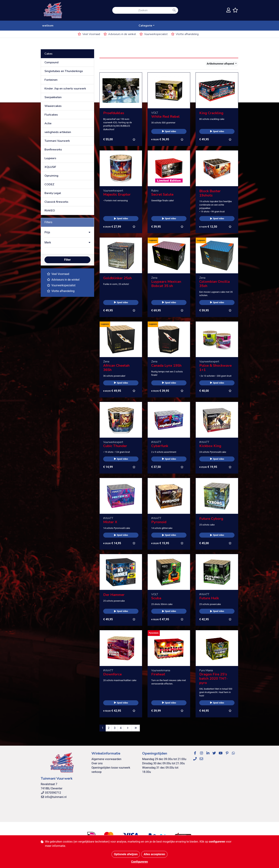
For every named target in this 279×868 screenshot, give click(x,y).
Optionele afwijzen (126, 854)
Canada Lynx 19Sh (166, 366)
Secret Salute (162, 194)
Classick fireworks (56, 202)
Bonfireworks (53, 150)
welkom (48, 26)
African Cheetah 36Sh (116, 368)
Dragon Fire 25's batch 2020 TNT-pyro (213, 679)
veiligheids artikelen (58, 132)
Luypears (50, 158)
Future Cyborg (211, 519)
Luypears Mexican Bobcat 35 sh (166, 284)
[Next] (128, 728)
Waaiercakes (53, 106)
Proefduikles (114, 113)
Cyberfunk (160, 446)
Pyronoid (159, 522)
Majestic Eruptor (117, 194)
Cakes (48, 54)
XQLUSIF (50, 167)
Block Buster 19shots (210, 193)
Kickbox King (210, 446)
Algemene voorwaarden (106, 759)
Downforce (112, 674)
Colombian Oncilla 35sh (214, 284)
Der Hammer (114, 595)
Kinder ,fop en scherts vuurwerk (65, 89)
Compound (52, 62)
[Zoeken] (141, 10)
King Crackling (211, 113)
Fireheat (158, 674)
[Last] (136, 728)
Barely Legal (53, 193)
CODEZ (49, 184)
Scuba (156, 598)
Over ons (97, 763)
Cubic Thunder (115, 446)
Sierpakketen (53, 97)
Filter (67, 260)
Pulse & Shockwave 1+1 (215, 368)
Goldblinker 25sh (117, 278)
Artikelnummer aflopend (221, 64)
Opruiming (51, 176)
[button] (67, 232)
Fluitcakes (51, 115)
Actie (48, 123)
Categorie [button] (145, 26)
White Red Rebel (165, 117)
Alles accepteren (154, 854)
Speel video (169, 131)
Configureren (139, 862)
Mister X (110, 522)
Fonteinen (51, 80)
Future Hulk (209, 598)
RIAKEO (50, 211)
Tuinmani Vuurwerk (57, 141)
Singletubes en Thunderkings (64, 71)
